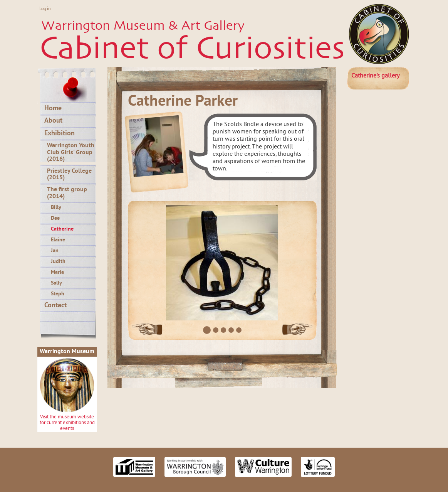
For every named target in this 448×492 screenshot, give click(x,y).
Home (53, 109)
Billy (56, 208)
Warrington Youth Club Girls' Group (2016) (71, 152)
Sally (56, 283)
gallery (375, 76)
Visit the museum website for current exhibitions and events (67, 423)
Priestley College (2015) (69, 175)
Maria (57, 272)
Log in (45, 9)
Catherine (62, 229)
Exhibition (60, 134)
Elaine (58, 240)
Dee (55, 218)
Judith (58, 262)
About (53, 121)
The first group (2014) (67, 193)
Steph (58, 294)
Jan (55, 251)
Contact (55, 306)
